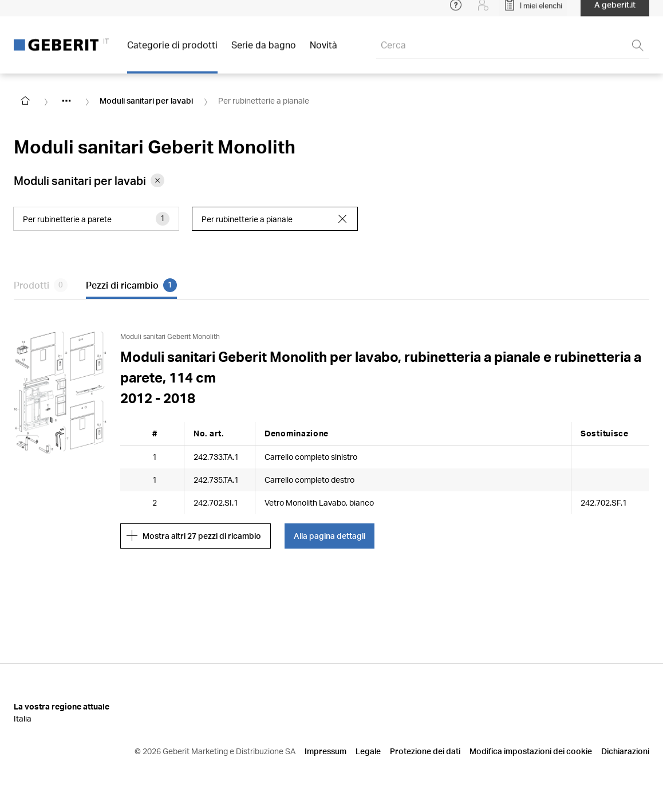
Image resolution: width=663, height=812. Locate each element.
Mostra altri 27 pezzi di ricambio (194, 536)
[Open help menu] (456, 11)
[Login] (483, 11)
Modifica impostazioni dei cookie (531, 751)
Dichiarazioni (625, 751)
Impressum (325, 751)
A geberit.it (615, 11)
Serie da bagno (264, 51)
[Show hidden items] (66, 101)
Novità (323, 51)
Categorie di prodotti (172, 51)
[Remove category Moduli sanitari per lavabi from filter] (157, 180)
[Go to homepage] (25, 101)
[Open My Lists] (533, 11)
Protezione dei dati (425, 751)
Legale (368, 751)
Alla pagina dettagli (329, 536)
